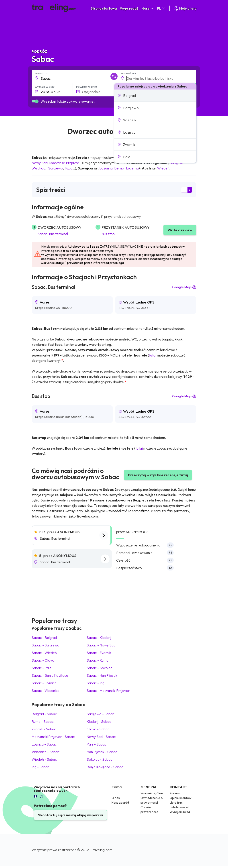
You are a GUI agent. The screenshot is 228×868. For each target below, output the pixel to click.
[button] (155, 96)
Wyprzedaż (129, 8)
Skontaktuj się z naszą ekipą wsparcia (70, 815)
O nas (116, 798)
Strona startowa (104, 8)
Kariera (175, 793)
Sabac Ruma (98, 660)
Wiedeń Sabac (44, 759)
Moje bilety (185, 8)
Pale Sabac (97, 744)
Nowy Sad (40, 163)
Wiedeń (163, 168)
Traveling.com (102, 850)
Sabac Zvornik (99, 653)
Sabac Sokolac (99, 668)
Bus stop (108, 234)
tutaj (153, 355)
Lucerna (132, 168)
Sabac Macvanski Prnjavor (108, 691)
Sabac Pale (42, 668)
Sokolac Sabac (99, 759)
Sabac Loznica (44, 683)
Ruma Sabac (43, 721)
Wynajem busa (180, 812)
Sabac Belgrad (44, 638)
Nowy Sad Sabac (101, 737)
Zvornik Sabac (44, 729)
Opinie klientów (181, 798)
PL (161, 8)
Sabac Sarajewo (46, 645)
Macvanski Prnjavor (64, 163)
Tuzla (68, 168)
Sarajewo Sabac (101, 714)
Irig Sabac (41, 767)
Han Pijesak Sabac (102, 752)
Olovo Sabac (98, 729)
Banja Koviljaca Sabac (105, 767)
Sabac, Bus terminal (53, 234)
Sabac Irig (96, 683)
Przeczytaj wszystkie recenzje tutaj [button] (158, 475)
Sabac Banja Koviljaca (50, 675)
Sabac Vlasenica (46, 691)
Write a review (180, 230)
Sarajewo (56, 168)
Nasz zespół (120, 803)
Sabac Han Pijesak (102, 675)
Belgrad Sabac (44, 714)
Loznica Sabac (44, 744)
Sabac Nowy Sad (101, 645)
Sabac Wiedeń (44, 653)
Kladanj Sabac (99, 721)
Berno (119, 168)
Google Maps (184, 287)
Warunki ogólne (152, 793)
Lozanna (106, 168)
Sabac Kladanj (99, 638)
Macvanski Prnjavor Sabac (53, 737)
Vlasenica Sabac (46, 752)
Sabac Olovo (43, 660)
